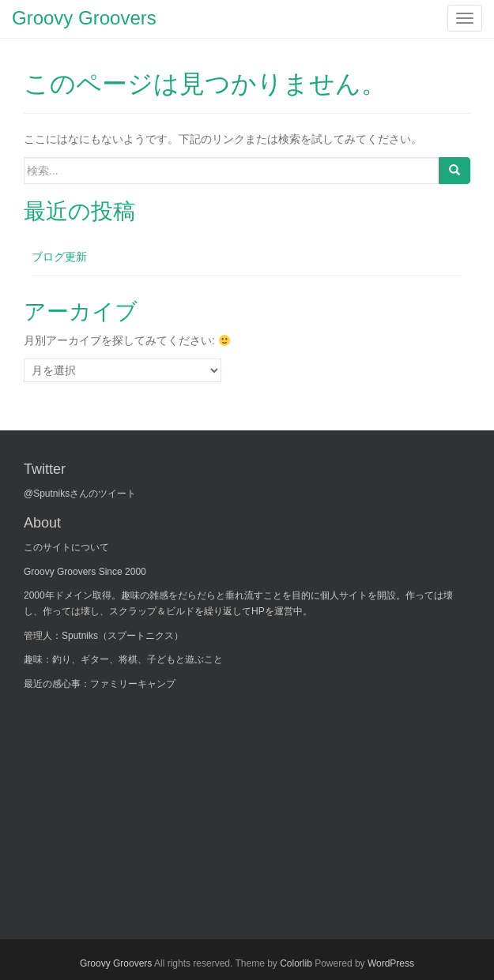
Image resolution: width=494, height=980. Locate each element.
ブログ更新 (59, 257)
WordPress (391, 963)
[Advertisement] (142, 805)
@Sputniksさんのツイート (80, 494)
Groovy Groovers (116, 963)
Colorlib (296, 963)
